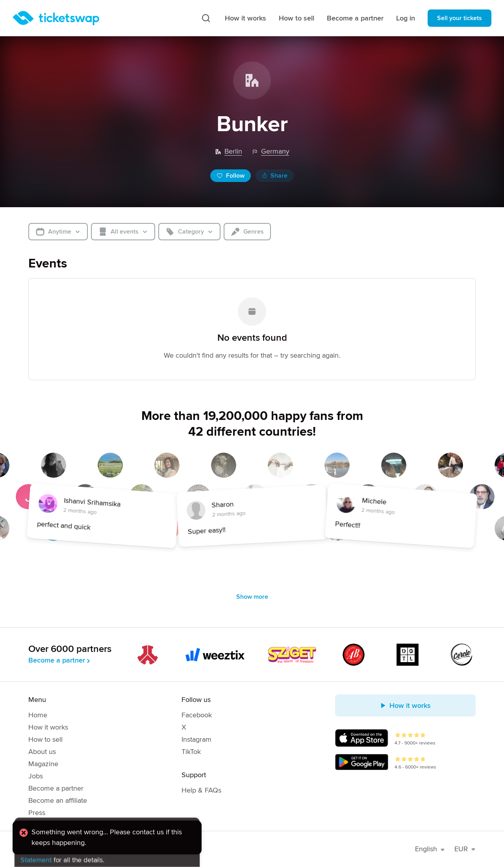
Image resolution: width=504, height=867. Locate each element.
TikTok (191, 752)
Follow (231, 176)
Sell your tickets (460, 18)
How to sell (296, 18)
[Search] (206, 18)
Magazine (43, 764)
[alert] (107, 841)
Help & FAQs (201, 790)
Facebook (197, 715)
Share (275, 176)
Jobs (36, 776)
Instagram (196, 739)
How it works (246, 18)
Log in (406, 18)
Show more (252, 597)
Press (37, 813)
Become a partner (355, 18)
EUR (465, 849)
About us (42, 752)
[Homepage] (56, 18)
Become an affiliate (58, 800)
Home (38, 715)
